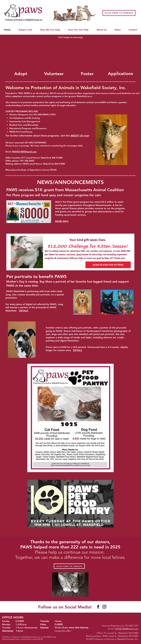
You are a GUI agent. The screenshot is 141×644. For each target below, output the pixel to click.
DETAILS (77, 350)
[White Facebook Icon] (118, 608)
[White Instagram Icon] (126, 608)
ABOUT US (76, 136)
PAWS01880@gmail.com (24, 152)
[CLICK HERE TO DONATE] (119, 13)
